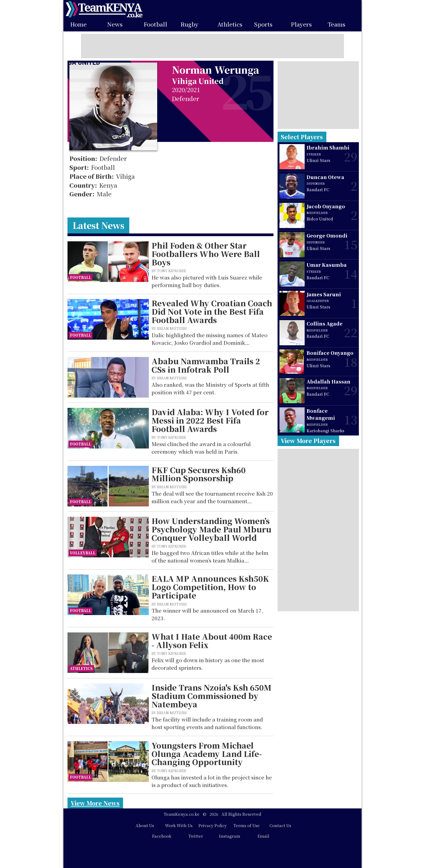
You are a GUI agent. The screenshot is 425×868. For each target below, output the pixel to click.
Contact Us (280, 825)
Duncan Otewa (325, 177)
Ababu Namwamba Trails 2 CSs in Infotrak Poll (206, 365)
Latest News (99, 225)
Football (155, 24)
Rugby (189, 24)
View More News (95, 803)
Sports (263, 24)
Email (263, 836)
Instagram (230, 836)
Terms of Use (247, 825)
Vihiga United (198, 81)
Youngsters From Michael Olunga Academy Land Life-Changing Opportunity (207, 754)
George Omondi (327, 235)
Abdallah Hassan (329, 381)
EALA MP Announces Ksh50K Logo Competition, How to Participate (210, 587)
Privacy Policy (212, 825)
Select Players (302, 137)
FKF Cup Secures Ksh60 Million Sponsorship (199, 474)
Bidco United (320, 219)
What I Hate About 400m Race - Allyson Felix (212, 641)
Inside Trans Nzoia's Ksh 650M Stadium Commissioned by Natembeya (212, 696)
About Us (145, 825)
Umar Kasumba (327, 265)
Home (78, 24)
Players (301, 24)
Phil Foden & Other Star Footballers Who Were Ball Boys (206, 254)
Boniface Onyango (330, 353)
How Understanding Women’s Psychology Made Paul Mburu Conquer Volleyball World (211, 529)
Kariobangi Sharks (325, 430)
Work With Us (179, 825)
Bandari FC (318, 189)
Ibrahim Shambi (328, 147)
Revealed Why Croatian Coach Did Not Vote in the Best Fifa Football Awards (212, 311)
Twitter (196, 836)
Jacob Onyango (326, 206)
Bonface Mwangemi (321, 414)
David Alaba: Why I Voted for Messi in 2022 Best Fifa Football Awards (210, 420)
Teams (337, 24)
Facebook (162, 836)
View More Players (308, 441)
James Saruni (324, 294)
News (115, 24)
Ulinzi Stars (318, 160)
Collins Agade (325, 324)
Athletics (230, 24)
